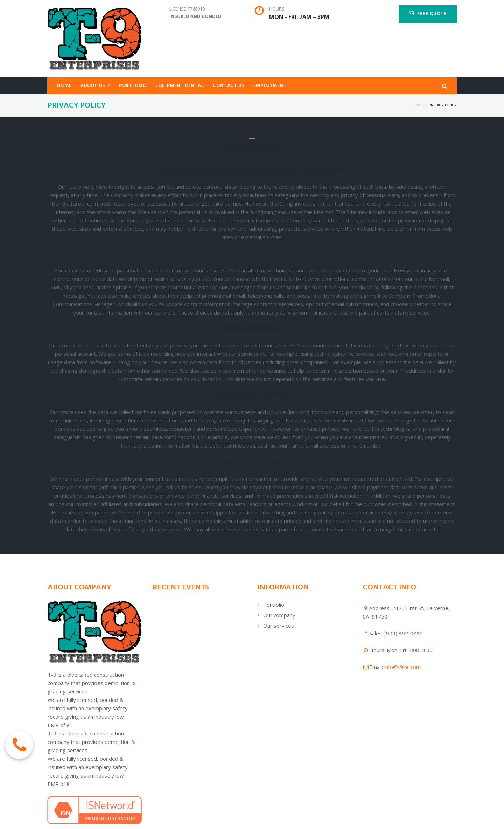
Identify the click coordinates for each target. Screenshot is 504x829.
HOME (64, 86)
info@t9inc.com (402, 667)
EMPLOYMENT (270, 86)
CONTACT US (229, 86)
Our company (279, 615)
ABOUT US (95, 86)
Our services (279, 626)
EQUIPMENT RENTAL (180, 86)
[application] (199, 601)
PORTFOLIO (133, 86)
